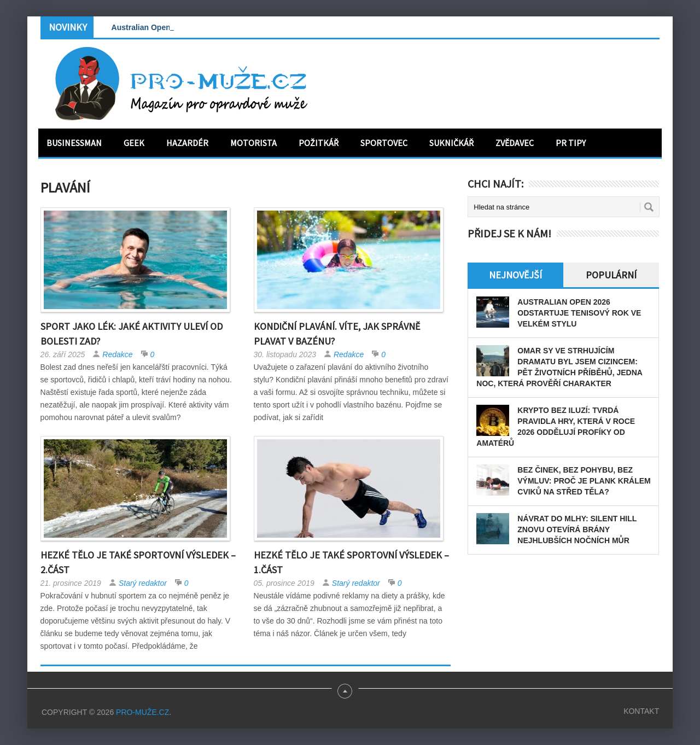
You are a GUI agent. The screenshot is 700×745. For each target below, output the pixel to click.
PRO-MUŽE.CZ (142, 712)
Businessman (74, 143)
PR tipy (571, 143)
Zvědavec (515, 143)
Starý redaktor (143, 583)
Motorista (253, 143)
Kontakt (641, 711)
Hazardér (187, 143)
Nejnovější (515, 275)
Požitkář (319, 143)
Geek (134, 143)
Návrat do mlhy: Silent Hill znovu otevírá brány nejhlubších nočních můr (577, 529)
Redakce (117, 354)
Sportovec (384, 143)
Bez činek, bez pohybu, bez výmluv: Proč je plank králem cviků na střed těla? (584, 481)
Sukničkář (451, 143)
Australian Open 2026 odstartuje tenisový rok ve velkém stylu (579, 313)
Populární (611, 275)
